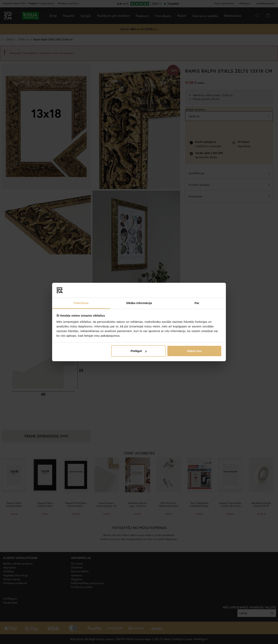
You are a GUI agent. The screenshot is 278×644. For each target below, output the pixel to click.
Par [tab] (197, 303)
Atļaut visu (194, 351)
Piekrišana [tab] (81, 303)
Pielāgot (138, 351)
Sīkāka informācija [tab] (139, 303)
